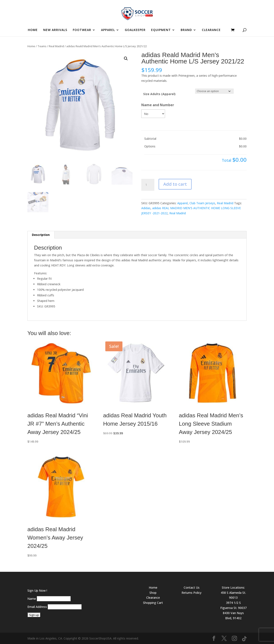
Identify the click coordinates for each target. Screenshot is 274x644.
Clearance (153, 598)
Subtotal (150, 139)
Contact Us (192, 587)
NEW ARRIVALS (55, 30)
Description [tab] (41, 235)
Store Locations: (233, 587)
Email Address (37, 607)
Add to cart (175, 184)
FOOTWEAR (82, 30)
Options (150, 146)
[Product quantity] (148, 185)
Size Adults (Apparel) (159, 94)
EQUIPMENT (161, 30)
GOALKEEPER (135, 30)
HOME (33, 30)
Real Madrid (56, 46)
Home (31, 46)
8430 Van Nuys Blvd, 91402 (233, 615)
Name (32, 599)
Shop (153, 593)
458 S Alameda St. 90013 (233, 595)
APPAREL (108, 30)
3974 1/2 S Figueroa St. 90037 (233, 605)
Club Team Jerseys (202, 203)
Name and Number (158, 105)
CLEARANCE (211, 30)
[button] (126, 59)
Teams (42, 46)
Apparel (182, 203)
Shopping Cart (153, 603)
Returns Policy (191, 593)
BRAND (186, 30)
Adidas (146, 208)
